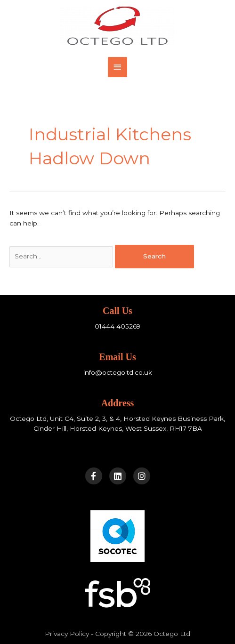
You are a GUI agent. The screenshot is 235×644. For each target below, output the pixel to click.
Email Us (117, 357)
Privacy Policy (67, 634)
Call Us (117, 311)
